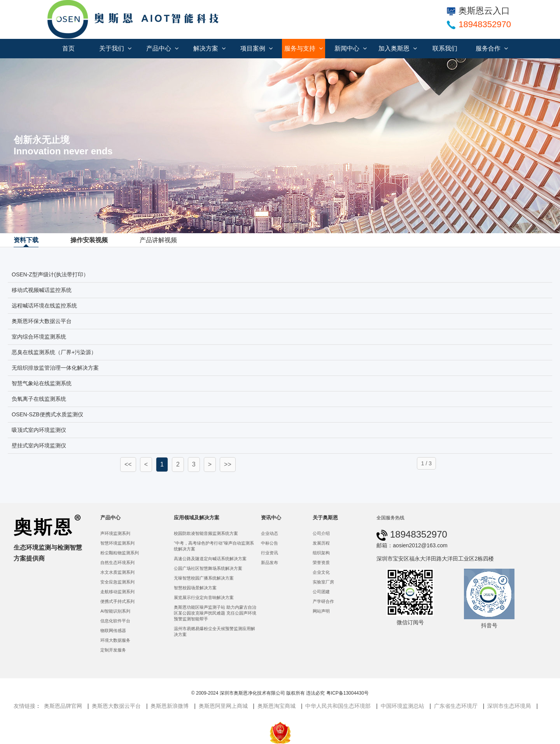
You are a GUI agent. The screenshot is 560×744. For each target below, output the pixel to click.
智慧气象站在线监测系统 (42, 383)
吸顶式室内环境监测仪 (39, 430)
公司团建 (321, 592)
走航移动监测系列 (117, 592)
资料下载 (26, 240)
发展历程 (321, 543)
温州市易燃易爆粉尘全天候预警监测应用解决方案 (214, 631)
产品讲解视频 (158, 240)
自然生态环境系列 (117, 562)
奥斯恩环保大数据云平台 (42, 321)
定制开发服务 (113, 650)
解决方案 (209, 48)
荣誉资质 (321, 562)
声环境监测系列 (115, 533)
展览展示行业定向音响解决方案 (204, 597)
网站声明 (321, 611)
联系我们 (445, 48)
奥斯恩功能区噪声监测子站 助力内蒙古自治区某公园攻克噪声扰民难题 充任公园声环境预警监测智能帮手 (215, 613)
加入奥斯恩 (398, 48)
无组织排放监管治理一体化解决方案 (55, 368)
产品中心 (162, 48)
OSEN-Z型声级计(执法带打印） (50, 274)
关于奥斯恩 (325, 518)
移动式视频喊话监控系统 (42, 290)
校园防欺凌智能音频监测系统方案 (206, 533)
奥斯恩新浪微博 (170, 706)
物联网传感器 (113, 630)
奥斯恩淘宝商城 (276, 706)
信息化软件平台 (115, 621)
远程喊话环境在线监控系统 (44, 306)
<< (128, 464)
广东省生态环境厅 (456, 706)
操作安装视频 (89, 240)
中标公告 (269, 543)
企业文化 (321, 572)
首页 (68, 48)
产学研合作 (323, 601)
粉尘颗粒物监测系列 (120, 553)
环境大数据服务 (115, 640)
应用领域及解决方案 (197, 518)
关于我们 (115, 48)
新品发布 (269, 562)
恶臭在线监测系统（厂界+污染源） (54, 352)
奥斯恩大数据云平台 (116, 706)
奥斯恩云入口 (478, 11)
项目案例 (256, 48)
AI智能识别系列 (115, 611)
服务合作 (492, 48)
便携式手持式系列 (117, 601)
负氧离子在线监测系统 (39, 399)
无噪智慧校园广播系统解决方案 (204, 578)
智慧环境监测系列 (117, 543)
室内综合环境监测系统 (39, 337)
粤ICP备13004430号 (347, 693)
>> (228, 464)
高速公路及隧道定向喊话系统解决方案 (210, 559)
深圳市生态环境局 (509, 706)
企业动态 (269, 533)
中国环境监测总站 (402, 706)
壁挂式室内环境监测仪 (39, 445)
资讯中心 (271, 518)
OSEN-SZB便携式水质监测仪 (47, 414)
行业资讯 (269, 553)
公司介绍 (321, 533)
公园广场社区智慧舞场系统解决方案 (208, 568)
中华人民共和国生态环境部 (338, 706)
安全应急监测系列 (117, 582)
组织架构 (321, 553)
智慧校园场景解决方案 (195, 588)
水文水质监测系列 (117, 572)
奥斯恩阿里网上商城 (223, 706)
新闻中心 (351, 48)
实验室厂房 (323, 582)
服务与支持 (304, 48)
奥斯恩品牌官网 (63, 706)
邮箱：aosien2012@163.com (412, 545)
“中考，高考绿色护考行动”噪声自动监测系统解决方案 (214, 546)
